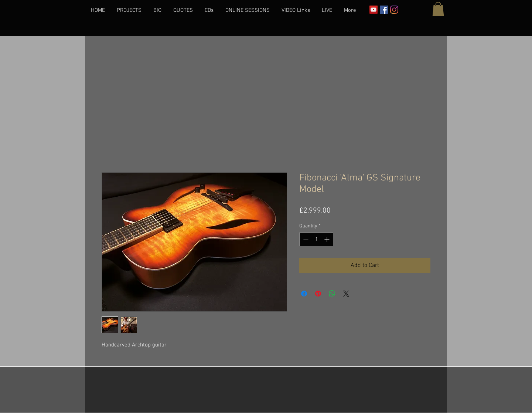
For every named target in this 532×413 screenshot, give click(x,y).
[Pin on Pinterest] (318, 294)
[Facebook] (384, 10)
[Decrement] (305, 239)
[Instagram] (394, 10)
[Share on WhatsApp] (332, 294)
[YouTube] (374, 10)
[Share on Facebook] (304, 294)
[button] (438, 9)
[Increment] (328, 239)
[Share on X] (346, 294)
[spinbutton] (316, 239)
